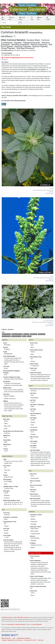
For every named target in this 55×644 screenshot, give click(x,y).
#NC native (26, 334)
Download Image (49, 193)
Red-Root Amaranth (20, 45)
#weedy (29, 336)
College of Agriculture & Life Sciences (12, 640)
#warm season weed (16, 336)
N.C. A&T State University (22, 617)
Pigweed (18, 43)
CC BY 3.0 (51, 192)
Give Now (39, 18)
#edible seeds (33, 334)
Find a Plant (11, 18)
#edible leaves (41, 334)
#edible (24, 336)
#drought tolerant (6, 334)
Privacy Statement (37, 624)
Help (32, 19)
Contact (48, 19)
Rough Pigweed (8, 48)
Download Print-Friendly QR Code (10, 609)
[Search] (9, 23)
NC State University (7, 617)
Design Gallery (22, 18)
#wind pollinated (6, 336)
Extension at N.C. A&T (30, 640)
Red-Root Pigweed (23, 46)
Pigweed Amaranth (32, 43)
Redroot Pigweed (40, 46)
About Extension (6, 638)
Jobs (14, 638)
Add (4, 104)
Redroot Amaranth (39, 45)
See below (5, 59)
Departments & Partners (24, 638)
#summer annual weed (17, 334)
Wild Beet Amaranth (25, 48)
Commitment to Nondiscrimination (16, 624)
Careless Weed (33, 40)
